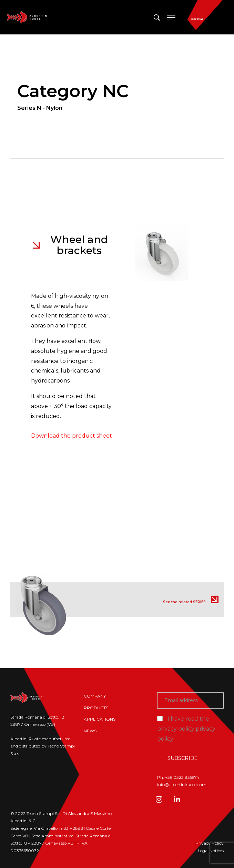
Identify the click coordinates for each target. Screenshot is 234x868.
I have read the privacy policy (186, 729)
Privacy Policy (210, 843)
